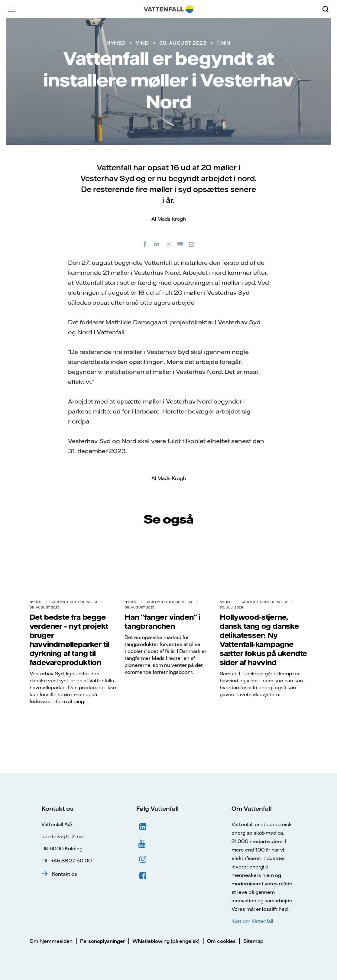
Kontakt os (65, 874)
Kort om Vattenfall (252, 921)
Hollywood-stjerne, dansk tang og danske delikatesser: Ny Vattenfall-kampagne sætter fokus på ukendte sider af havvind (263, 640)
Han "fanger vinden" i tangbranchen (162, 621)
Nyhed (116, 43)
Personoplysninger (102, 941)
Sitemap (253, 941)
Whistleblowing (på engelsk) (166, 941)
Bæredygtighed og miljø (74, 602)
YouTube (143, 843)
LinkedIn (143, 827)
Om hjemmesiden (51, 941)
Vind (142, 43)
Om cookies (221, 941)
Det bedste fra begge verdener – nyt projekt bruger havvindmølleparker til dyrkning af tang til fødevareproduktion (70, 640)
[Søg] (328, 9)
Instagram (143, 859)
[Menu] (12, 9)
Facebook (143, 876)
